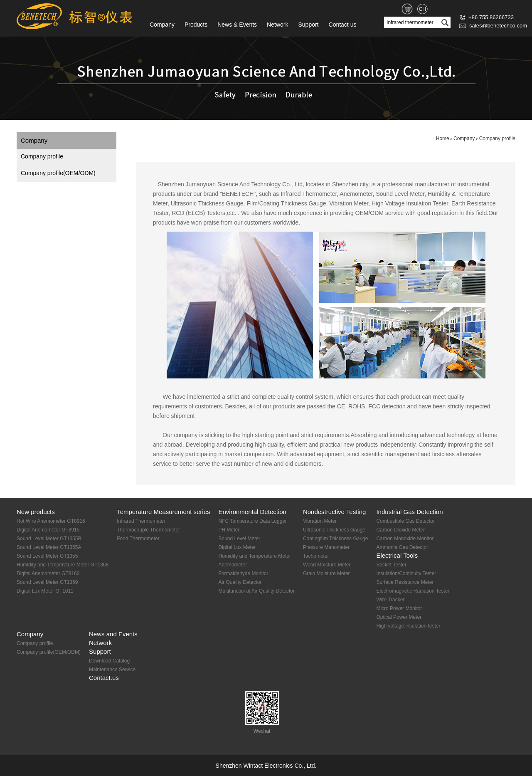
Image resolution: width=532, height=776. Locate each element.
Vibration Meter (320, 521)
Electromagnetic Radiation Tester (413, 591)
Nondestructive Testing (334, 512)
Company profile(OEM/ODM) (58, 173)
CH (422, 9)
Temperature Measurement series (163, 512)
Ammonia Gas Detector (402, 547)
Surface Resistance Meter (405, 582)
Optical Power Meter (399, 617)
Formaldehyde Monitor (243, 573)
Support (308, 25)
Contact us (343, 25)
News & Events (237, 25)
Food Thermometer (138, 539)
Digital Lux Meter (237, 547)
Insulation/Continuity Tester (406, 573)
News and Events (113, 634)
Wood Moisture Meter (327, 565)
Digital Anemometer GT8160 (48, 573)
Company (162, 25)
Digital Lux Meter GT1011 (45, 591)
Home (443, 138)
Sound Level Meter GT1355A (49, 547)
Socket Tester (391, 565)
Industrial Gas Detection (409, 512)
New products (36, 512)
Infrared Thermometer (141, 521)
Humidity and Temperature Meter (255, 556)
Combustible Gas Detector (405, 521)
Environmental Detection (252, 512)
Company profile (42, 156)
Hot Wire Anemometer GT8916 (51, 521)
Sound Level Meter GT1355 (47, 556)
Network (277, 25)
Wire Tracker (390, 600)
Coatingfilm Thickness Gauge (336, 539)
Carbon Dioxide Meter (400, 530)
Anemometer (233, 565)
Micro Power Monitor (399, 608)
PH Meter (229, 530)
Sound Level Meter (239, 539)
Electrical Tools (397, 555)
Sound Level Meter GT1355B (49, 539)
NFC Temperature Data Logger (252, 521)
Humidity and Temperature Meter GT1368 (63, 565)
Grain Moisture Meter (326, 573)
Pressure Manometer (326, 547)
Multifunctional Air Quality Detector (256, 591)
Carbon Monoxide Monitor (405, 539)
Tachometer (316, 556)
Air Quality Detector (240, 582)
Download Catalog (109, 661)
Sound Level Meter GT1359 (47, 582)
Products (196, 25)
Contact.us (104, 678)
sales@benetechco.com (493, 26)
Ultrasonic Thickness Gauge (334, 530)
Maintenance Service (112, 670)
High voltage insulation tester (408, 626)
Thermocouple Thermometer (148, 530)
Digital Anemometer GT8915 (48, 530)
